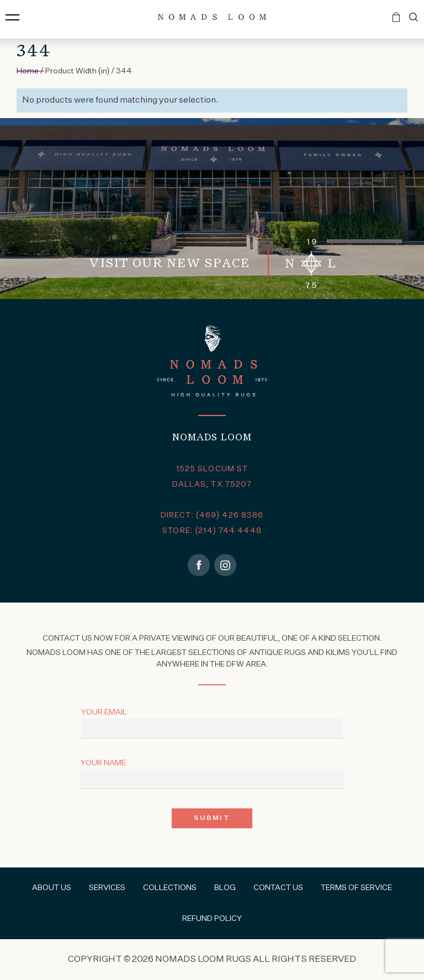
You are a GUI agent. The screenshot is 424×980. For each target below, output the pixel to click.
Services (107, 888)
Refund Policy (212, 919)
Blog (225, 888)
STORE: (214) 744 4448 (212, 531)
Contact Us (278, 888)
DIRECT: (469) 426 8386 (212, 515)
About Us (52, 888)
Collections (170, 888)
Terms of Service (356, 888)
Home (28, 71)
